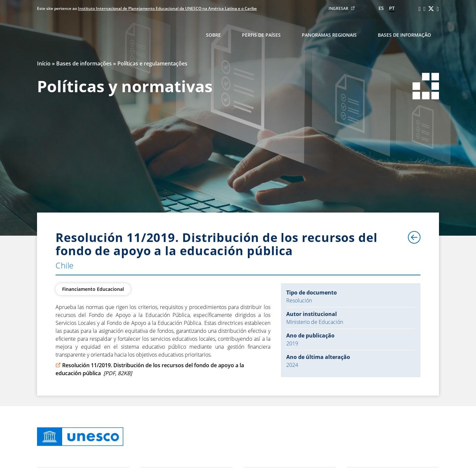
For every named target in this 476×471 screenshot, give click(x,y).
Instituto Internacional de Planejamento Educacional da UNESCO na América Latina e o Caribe (167, 8)
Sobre (213, 35)
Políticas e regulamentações (152, 63)
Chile (65, 265)
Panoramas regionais (329, 35)
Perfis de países (261, 35)
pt (392, 8)
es (381, 8)
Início (44, 63)
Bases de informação (404, 35)
